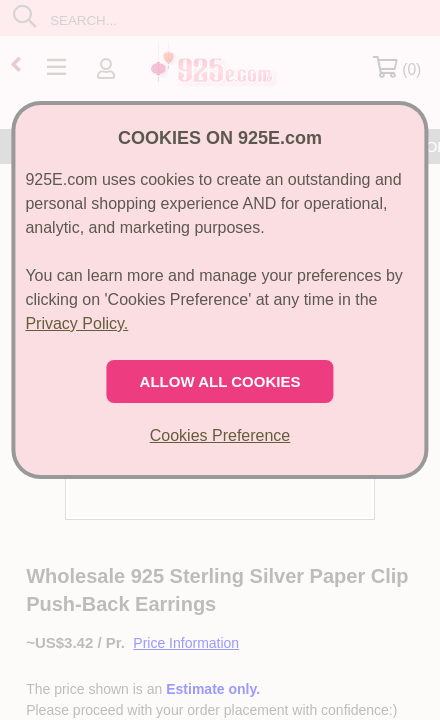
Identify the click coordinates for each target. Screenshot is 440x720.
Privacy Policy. (76, 323)
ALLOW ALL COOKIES (220, 381)
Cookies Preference (220, 435)
